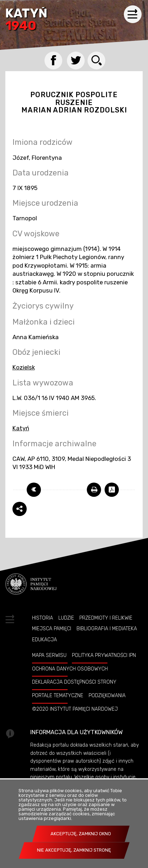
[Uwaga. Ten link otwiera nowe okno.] (94, 490)
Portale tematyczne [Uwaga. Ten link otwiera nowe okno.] (58, 695)
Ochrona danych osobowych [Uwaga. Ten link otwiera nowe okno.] (70, 669)
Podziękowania (107, 695)
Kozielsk (24, 367)
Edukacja (44, 640)
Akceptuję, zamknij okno (81, 834)
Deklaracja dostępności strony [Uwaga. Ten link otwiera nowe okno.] (74, 682)
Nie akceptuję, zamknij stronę (74, 850)
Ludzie (66, 618)
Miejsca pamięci (52, 628)
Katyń (26, 20)
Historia (43, 618)
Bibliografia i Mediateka (107, 628)
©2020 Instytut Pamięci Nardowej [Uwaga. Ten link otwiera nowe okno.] (75, 709)
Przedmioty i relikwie (106, 618)
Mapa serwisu (49, 655)
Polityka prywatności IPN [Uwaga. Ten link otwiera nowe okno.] (104, 655)
